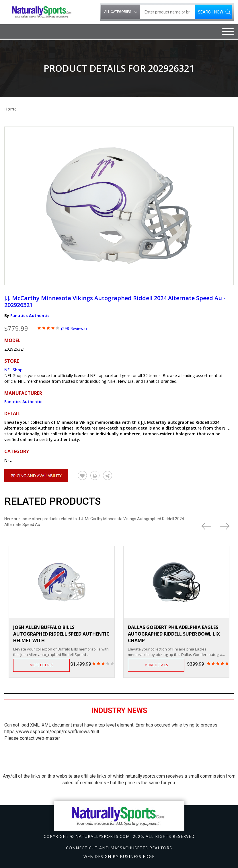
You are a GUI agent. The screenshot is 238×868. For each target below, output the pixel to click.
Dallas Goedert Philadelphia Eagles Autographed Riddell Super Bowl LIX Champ (174, 634)
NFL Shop (13, 370)
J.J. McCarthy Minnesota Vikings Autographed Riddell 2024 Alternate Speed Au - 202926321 (115, 301)
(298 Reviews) (74, 328)
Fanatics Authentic (30, 315)
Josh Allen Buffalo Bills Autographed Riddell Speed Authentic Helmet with (61, 634)
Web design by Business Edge (119, 856)
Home (11, 109)
